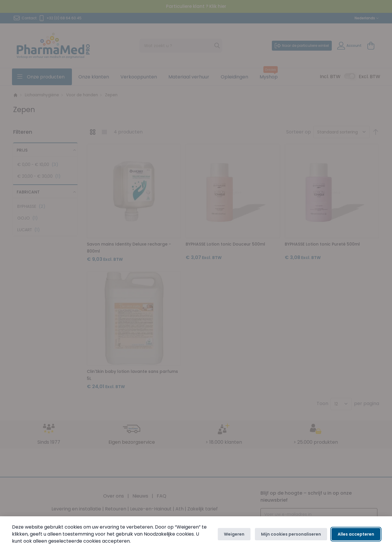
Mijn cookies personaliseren (291, 534)
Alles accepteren (356, 534)
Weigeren (234, 534)
